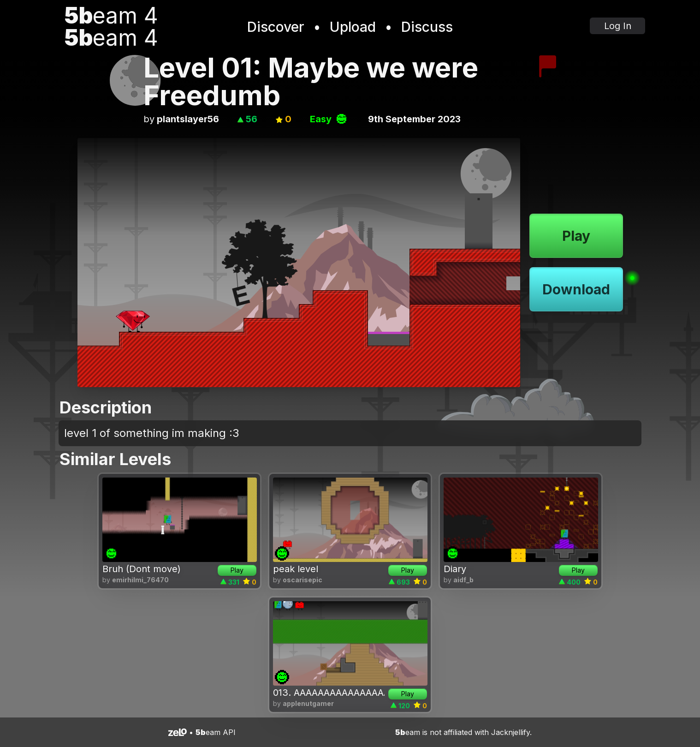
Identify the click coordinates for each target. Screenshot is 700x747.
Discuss (427, 27)
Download (576, 289)
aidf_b (463, 580)
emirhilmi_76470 (140, 580)
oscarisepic (303, 580)
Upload (353, 27)
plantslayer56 (188, 119)
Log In (618, 26)
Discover (276, 27)
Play (576, 236)
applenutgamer (308, 703)
